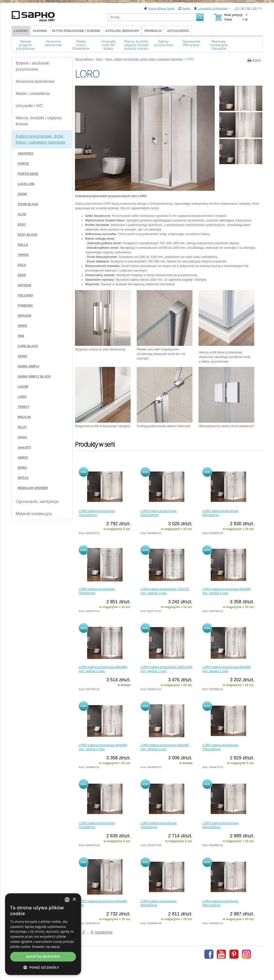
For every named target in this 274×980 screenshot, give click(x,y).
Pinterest (234, 954)
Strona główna (84, 59)
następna (103, 932)
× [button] (74, 900)
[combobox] (67, 900)
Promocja (153, 31)
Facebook (209, 954)
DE (249, 8)
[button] (43, 967)
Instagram (246, 954)
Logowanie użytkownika (213, 8)
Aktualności (178, 31)
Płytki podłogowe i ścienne (76, 31)
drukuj (257, 60)
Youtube (221, 954)
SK (242, 8)
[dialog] (43, 934)
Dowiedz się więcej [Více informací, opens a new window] (46, 947)
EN (255, 8)
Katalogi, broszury (122, 31)
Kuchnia (40, 31)
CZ (237, 8)
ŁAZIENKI (21, 31)
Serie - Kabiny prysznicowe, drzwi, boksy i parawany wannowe (144, 59)
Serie (99, 59)
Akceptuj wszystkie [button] (43, 957)
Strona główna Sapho (161, 8)
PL (261, 8)
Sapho (186, 8)
